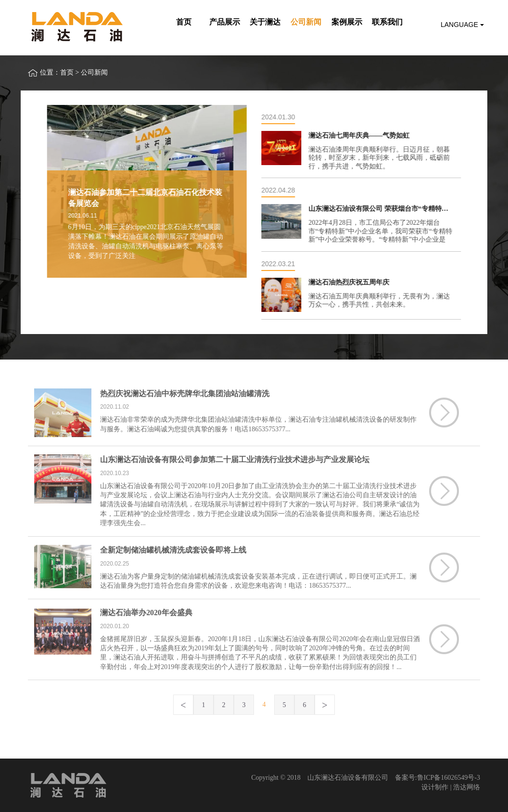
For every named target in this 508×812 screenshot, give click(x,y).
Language (462, 25)
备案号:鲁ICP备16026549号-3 (438, 778)
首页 (67, 72)
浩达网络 (467, 787)
